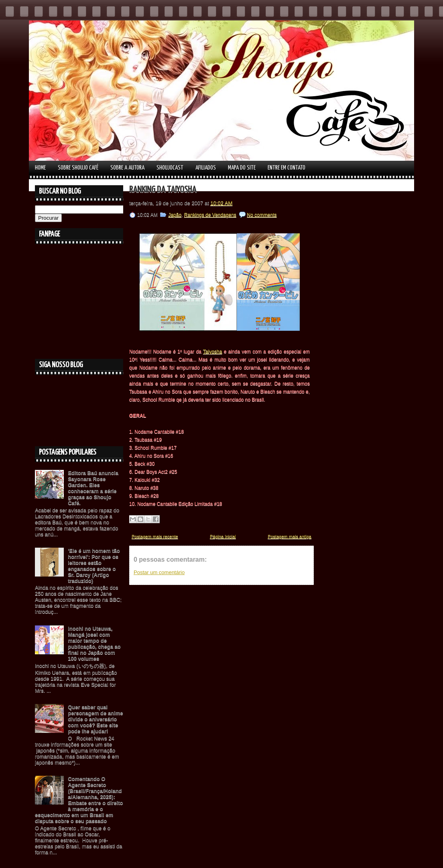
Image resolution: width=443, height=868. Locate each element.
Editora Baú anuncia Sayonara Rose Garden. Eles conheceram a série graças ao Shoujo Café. (93, 488)
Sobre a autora (127, 168)
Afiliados (206, 168)
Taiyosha (212, 352)
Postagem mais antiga (290, 536)
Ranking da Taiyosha (163, 190)
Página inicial (223, 536)
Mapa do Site (242, 168)
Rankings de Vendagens (210, 215)
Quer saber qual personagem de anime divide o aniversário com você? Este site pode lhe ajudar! (95, 719)
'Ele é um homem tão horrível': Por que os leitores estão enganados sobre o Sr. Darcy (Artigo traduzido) (94, 566)
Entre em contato (287, 168)
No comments (262, 215)
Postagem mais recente (155, 536)
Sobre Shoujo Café (78, 168)
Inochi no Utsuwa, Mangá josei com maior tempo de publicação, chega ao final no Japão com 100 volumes (94, 643)
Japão (175, 215)
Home (40, 168)
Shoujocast (170, 168)
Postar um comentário (159, 572)
